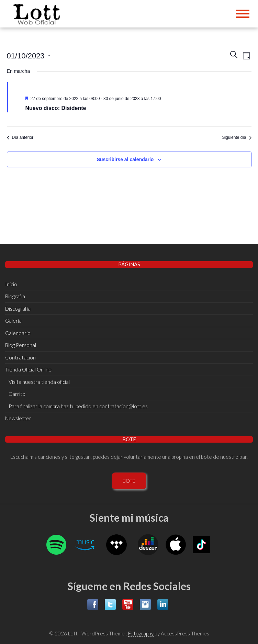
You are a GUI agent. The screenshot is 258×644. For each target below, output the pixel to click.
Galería (13, 321)
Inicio (11, 284)
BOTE (129, 481)
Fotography (141, 633)
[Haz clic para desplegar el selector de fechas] (29, 56)
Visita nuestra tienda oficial (39, 382)
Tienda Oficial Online (28, 369)
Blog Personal (21, 345)
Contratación (20, 357)
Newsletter (18, 418)
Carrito (17, 394)
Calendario (18, 333)
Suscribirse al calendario (125, 159)
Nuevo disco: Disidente (56, 108)
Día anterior (20, 137)
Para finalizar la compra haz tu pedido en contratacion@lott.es (78, 406)
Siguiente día (237, 137)
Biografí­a (15, 296)
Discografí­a (18, 309)
